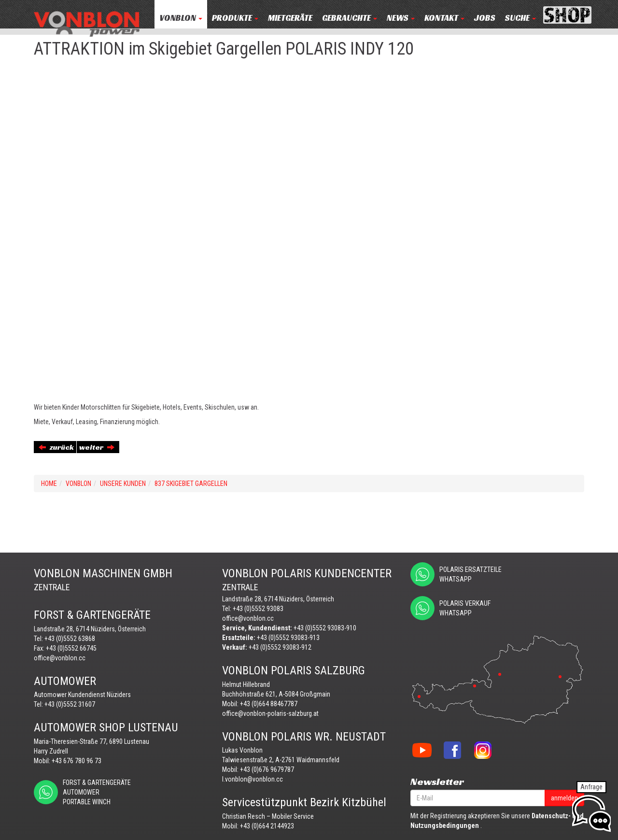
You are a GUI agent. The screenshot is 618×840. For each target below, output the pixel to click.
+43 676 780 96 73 (77, 761)
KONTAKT (444, 18)
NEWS (401, 18)
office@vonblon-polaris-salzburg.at (270, 713)
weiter (97, 447)
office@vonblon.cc (60, 658)
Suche (520, 18)
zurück (56, 447)
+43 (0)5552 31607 (70, 704)
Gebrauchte (350, 18)
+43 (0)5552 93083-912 (280, 647)
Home (49, 484)
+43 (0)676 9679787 (267, 769)
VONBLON (181, 18)
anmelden (564, 798)
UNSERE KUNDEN (123, 484)
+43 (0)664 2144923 (267, 826)
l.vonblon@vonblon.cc (253, 779)
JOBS (485, 18)
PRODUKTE (235, 18)
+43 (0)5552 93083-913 (288, 638)
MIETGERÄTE (290, 18)
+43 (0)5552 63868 (70, 639)
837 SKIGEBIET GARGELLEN (191, 484)
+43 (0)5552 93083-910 (325, 628)
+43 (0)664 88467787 (269, 704)
